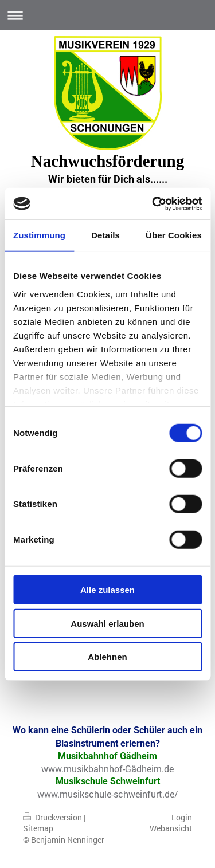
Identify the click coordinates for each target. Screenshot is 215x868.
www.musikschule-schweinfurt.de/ (108, 794)
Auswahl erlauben (107, 623)
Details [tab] (105, 235)
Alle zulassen (107, 590)
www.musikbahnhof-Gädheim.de (107, 769)
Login (182, 817)
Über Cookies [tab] (174, 235)
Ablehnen (107, 657)
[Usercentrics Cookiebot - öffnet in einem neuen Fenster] (153, 203)
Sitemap (38, 828)
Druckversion (53, 817)
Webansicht (171, 828)
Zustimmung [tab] (39, 235)
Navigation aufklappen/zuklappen (107, 15)
